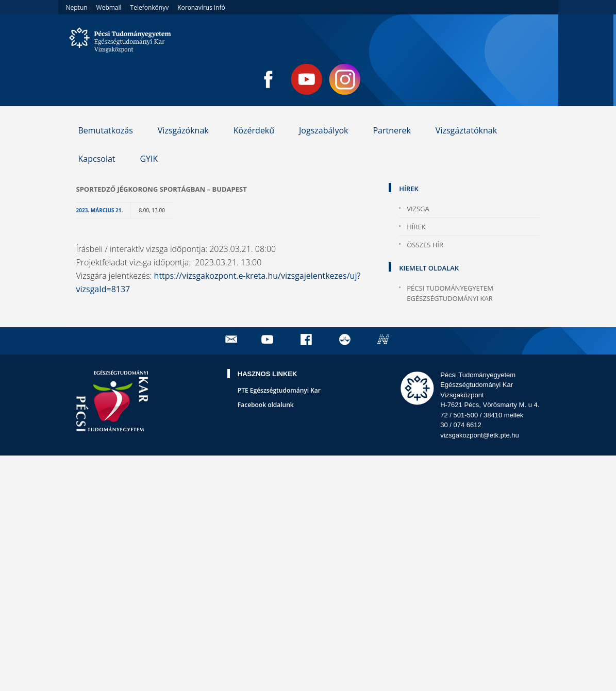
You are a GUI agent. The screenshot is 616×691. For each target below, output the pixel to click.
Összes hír (425, 245)
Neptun (77, 7)
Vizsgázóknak (183, 130)
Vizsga (418, 209)
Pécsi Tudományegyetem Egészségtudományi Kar (450, 293)
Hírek (416, 227)
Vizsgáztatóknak (466, 130)
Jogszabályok (323, 130)
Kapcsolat (96, 159)
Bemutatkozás (105, 130)
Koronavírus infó (201, 7)
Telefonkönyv (150, 7)
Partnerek (392, 130)
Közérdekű (254, 130)
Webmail (109, 7)
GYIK (149, 159)
